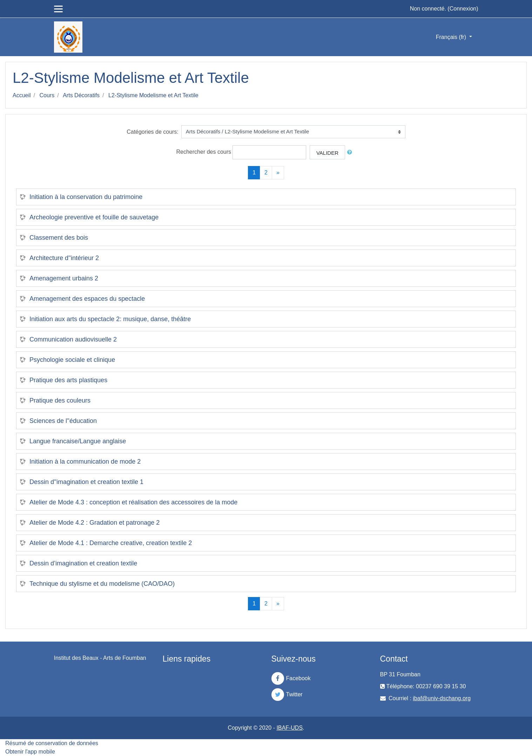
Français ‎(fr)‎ (452, 37)
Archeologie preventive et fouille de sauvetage (94, 217)
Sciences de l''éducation (63, 421)
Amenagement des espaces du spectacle (87, 299)
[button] (351, 152)
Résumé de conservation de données (52, 743)
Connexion (463, 9)
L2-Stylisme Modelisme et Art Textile (153, 95)
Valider (327, 153)
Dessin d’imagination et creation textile (83, 563)
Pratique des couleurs (60, 400)
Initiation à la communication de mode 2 (85, 462)
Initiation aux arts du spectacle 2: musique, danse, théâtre (110, 319)
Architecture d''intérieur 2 (64, 258)
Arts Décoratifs (81, 95)
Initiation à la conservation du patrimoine (86, 197)
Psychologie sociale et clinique (72, 360)
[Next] (278, 173)
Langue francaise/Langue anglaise (78, 441)
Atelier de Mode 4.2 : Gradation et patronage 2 (95, 523)
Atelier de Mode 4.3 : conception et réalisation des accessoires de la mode (133, 502)
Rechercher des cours (204, 152)
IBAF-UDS (289, 728)
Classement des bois (59, 238)
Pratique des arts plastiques (68, 380)
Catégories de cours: (153, 132)
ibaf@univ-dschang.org (442, 698)
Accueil (22, 95)
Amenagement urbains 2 (64, 278)
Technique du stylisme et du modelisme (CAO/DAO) (102, 584)
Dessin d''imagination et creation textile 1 (86, 482)
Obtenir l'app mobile (30, 752)
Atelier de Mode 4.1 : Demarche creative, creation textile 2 (111, 543)
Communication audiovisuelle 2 (73, 339)
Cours (47, 95)
